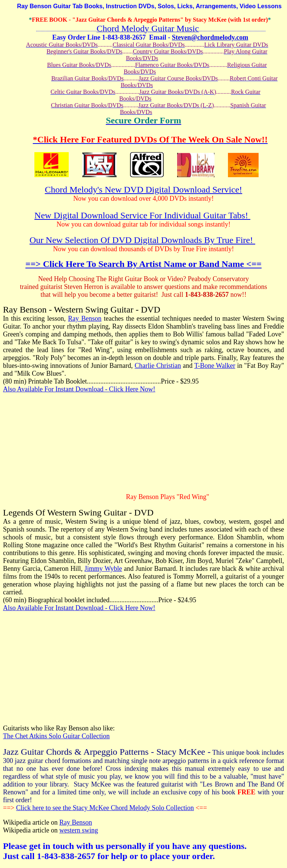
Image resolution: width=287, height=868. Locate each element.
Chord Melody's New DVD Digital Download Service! (143, 190)
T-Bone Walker (215, 366)
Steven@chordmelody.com (210, 37)
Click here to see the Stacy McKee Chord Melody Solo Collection (105, 808)
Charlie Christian (158, 366)
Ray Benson (85, 318)
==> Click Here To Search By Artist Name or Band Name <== (143, 264)
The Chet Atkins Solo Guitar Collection (56, 736)
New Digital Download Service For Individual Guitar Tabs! (142, 215)
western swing (79, 830)
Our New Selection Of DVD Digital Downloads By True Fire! (142, 240)
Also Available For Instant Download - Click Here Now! (79, 389)
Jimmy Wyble (103, 569)
